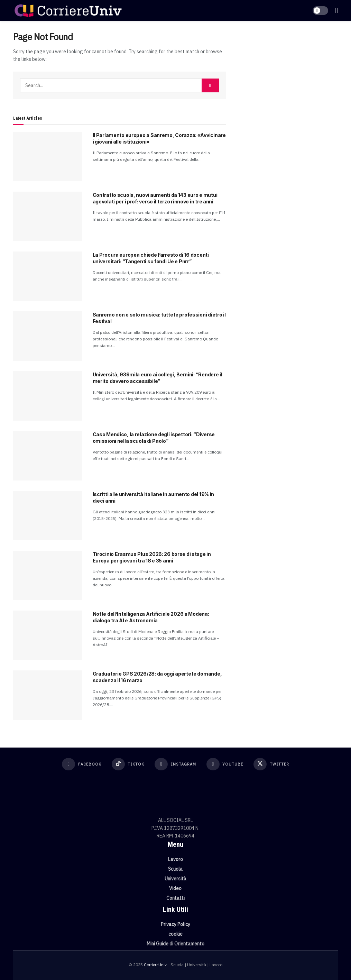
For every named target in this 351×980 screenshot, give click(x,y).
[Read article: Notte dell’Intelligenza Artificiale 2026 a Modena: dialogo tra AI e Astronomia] (48, 635)
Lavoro (175, 859)
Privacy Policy (175, 924)
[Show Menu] (336, 10)
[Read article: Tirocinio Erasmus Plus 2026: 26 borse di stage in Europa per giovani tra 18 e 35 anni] (48, 575)
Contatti (175, 898)
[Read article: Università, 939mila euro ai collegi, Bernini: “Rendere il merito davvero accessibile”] (48, 396)
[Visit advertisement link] (287, 82)
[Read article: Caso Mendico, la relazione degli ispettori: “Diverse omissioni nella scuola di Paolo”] (48, 456)
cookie (175, 934)
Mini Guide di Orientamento (175, 944)
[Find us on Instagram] (175, 764)
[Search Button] (210, 85)
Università (175, 879)
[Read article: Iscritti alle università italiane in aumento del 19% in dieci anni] (48, 516)
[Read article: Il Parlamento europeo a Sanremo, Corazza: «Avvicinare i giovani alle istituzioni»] (48, 157)
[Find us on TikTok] (128, 764)
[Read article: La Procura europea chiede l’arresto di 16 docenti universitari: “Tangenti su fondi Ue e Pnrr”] (48, 276)
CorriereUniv (155, 965)
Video (175, 888)
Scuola (175, 869)
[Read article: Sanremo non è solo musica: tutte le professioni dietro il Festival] (48, 336)
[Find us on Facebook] (82, 764)
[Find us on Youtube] (225, 764)
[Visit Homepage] (68, 10)
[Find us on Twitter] (271, 764)
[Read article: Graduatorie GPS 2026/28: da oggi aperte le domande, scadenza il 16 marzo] (48, 695)
